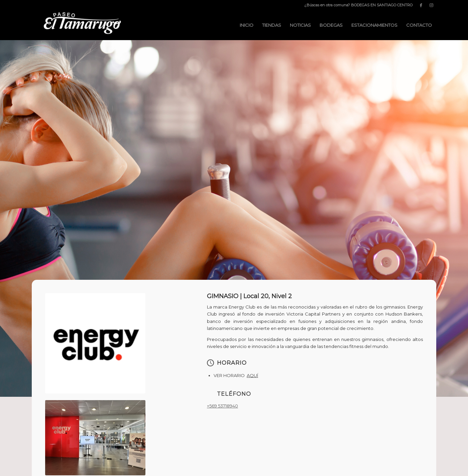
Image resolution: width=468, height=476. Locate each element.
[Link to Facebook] (421, 5)
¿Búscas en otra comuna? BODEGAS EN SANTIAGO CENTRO (358, 5)
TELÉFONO (234, 394)
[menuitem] (357, 5)
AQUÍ (252, 375)
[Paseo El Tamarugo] (82, 25)
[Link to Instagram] (431, 5)
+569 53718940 (222, 406)
